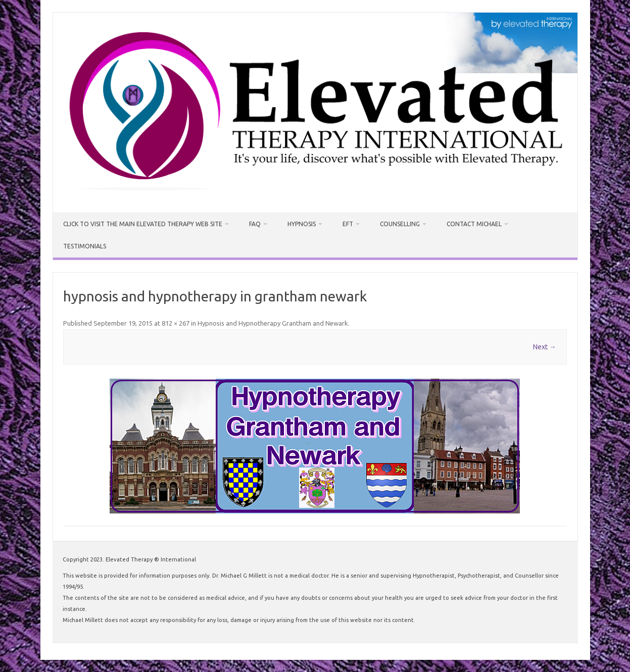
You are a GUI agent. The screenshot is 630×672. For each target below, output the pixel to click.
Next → (545, 347)
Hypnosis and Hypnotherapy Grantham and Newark (273, 323)
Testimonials (85, 246)
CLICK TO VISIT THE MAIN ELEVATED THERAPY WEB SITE (143, 224)
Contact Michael (474, 224)
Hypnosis (302, 224)
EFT (348, 224)
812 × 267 (176, 323)
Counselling (400, 224)
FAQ (255, 224)
